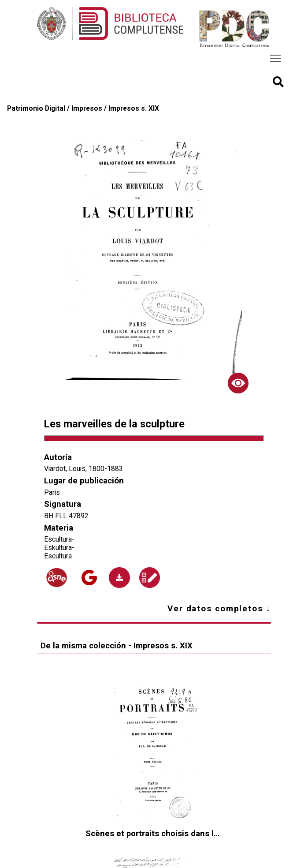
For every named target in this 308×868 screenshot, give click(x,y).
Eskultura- (59, 548)
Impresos (87, 108)
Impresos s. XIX (134, 108)
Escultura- (59, 539)
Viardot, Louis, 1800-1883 (83, 469)
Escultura (58, 556)
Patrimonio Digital (36, 108)
